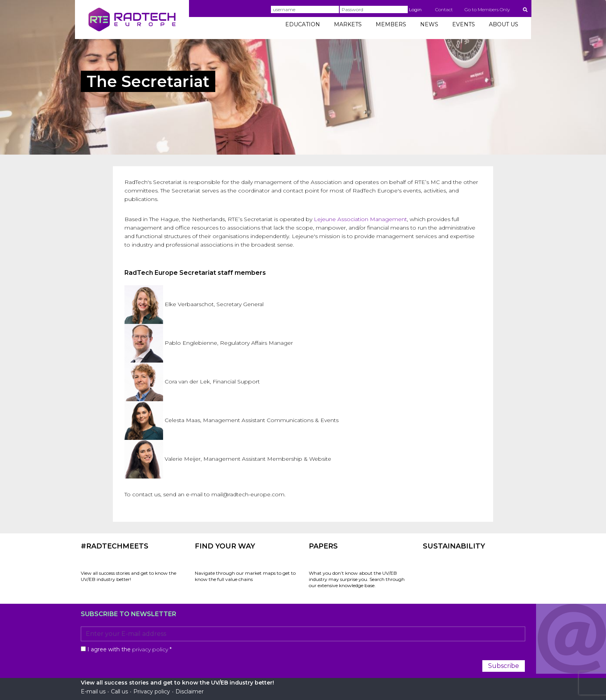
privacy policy (150, 649)
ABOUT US (504, 24)
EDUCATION (303, 24)
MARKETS (348, 24)
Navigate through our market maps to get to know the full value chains (245, 576)
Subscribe (504, 666)
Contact (444, 9)
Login (415, 9)
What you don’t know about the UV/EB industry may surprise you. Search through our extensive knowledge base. (357, 579)
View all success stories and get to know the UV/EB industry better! (129, 576)
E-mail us (93, 691)
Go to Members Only (487, 9)
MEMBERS (391, 24)
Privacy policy (152, 691)
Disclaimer (190, 691)
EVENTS (464, 24)
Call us (119, 691)
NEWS (429, 24)
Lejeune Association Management (360, 219)
